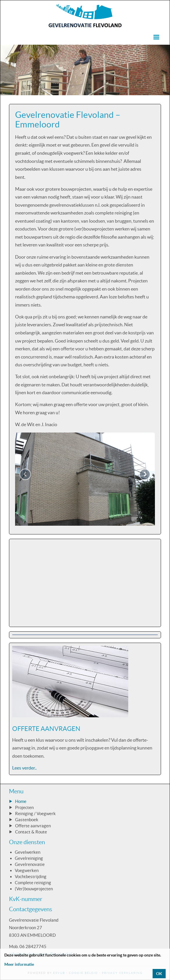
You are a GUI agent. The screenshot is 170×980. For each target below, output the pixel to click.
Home (21, 801)
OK (159, 974)
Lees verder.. (24, 768)
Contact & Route (31, 832)
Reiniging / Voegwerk (35, 814)
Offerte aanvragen (33, 826)
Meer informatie (19, 964)
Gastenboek (27, 820)
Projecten (24, 807)
